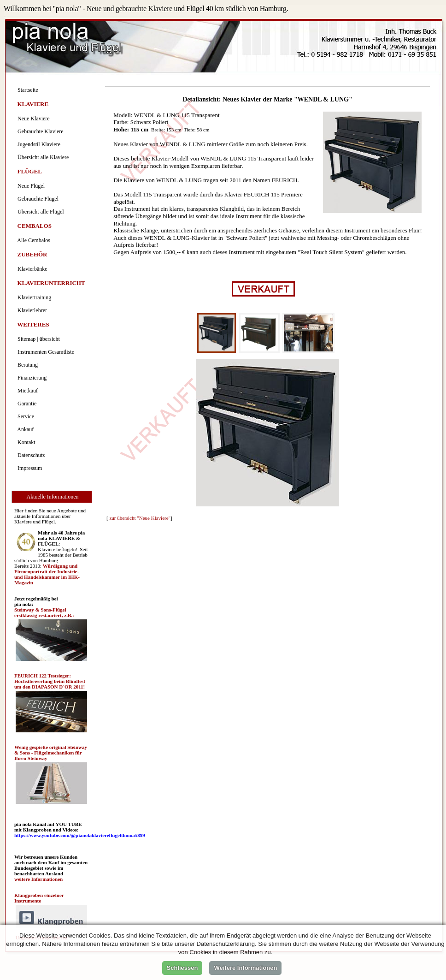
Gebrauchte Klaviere (39, 131)
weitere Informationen (38, 879)
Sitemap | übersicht (37, 339)
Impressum (28, 468)
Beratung (26, 365)
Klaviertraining (33, 297)
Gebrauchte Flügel (37, 199)
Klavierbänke (31, 269)
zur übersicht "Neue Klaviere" (140, 518)
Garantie (26, 404)
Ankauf (24, 429)
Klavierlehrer (31, 310)
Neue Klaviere (32, 119)
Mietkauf (26, 391)
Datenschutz (30, 455)
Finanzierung (31, 378)
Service (24, 416)
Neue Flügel (30, 186)
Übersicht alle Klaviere (42, 157)
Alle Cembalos (32, 240)
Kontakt (25, 442)
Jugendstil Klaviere (38, 144)
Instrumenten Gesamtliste (44, 352)
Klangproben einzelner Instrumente (39, 898)
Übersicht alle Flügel (39, 212)
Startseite (26, 90)
